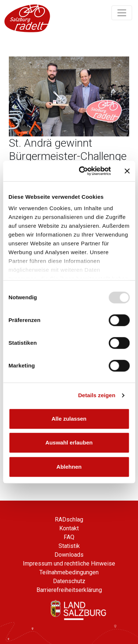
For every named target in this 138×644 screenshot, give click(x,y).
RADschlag (69, 519)
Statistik (69, 546)
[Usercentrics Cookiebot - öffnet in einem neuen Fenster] (82, 171)
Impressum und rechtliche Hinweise (69, 563)
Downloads (69, 555)
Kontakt (69, 528)
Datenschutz (69, 581)
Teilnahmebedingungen (69, 572)
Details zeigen (97, 395)
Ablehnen (69, 467)
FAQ (69, 537)
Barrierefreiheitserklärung (69, 590)
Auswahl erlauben (69, 442)
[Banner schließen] (127, 171)
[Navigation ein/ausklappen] (122, 13)
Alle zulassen (69, 419)
